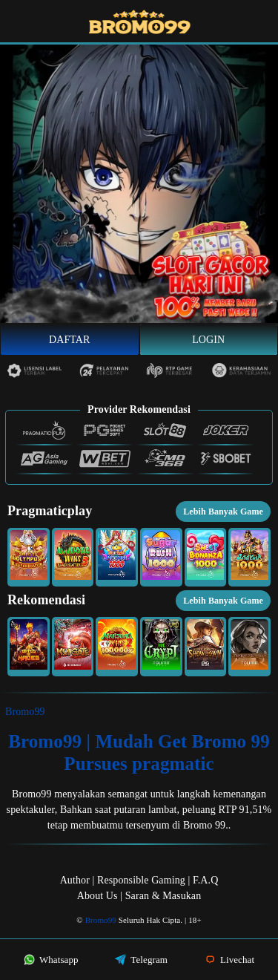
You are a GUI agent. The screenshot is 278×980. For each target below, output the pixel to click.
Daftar (70, 340)
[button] (29, 558)
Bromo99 (25, 712)
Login (208, 340)
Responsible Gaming (141, 880)
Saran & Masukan (163, 896)
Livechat (230, 960)
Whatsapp (51, 960)
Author (75, 880)
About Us (97, 896)
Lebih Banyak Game (223, 512)
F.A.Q (205, 880)
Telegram (141, 960)
